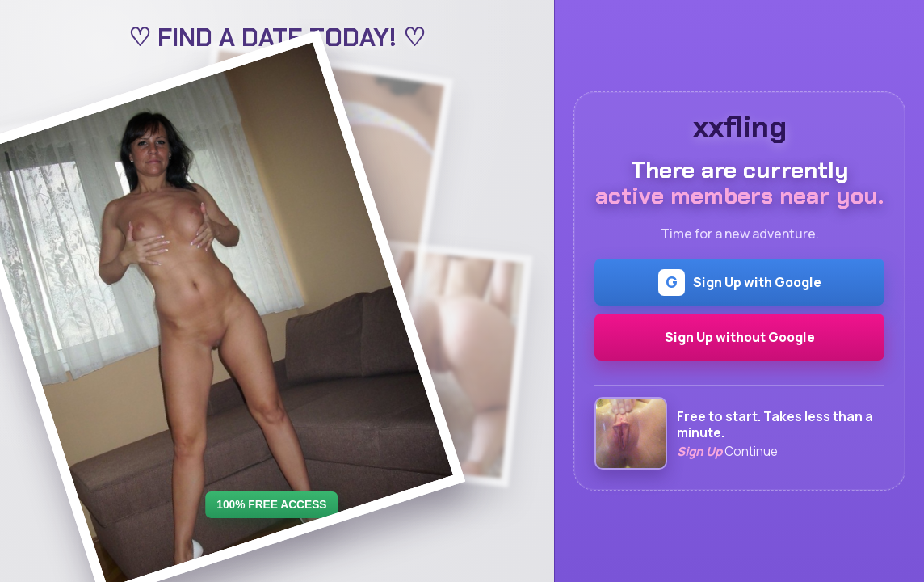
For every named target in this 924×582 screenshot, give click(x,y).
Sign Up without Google (740, 337)
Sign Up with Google (740, 283)
